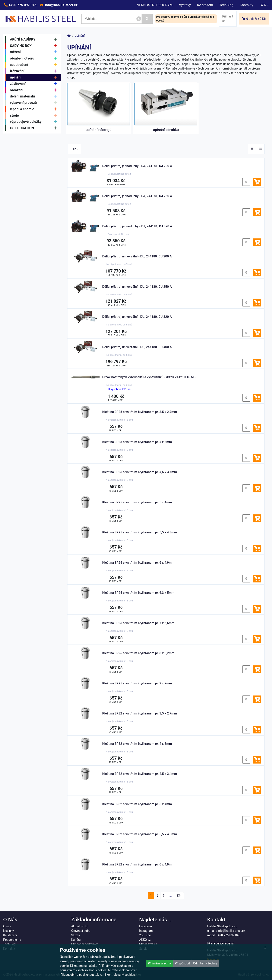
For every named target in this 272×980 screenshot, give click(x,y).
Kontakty (246, 5)
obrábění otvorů (35, 58)
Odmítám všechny (205, 963)
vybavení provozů (35, 103)
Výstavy (185, 5)
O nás (7, 926)
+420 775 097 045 (22, 5)
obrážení (35, 90)
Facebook (146, 926)
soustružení (35, 65)
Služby (76, 935)
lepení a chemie (35, 109)
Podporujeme (12, 940)
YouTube (145, 935)
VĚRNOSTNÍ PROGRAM (155, 5)
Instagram (146, 931)
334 (179, 896)
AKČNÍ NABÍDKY (35, 39)
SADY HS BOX (35, 46)
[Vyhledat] (147, 19)
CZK (263, 5)
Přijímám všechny (160, 963)
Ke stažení (205, 5)
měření (35, 52)
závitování (35, 84)
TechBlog (226, 5)
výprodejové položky (35, 122)
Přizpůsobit (182, 963)
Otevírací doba (81, 931)
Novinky (9, 931)
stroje (35, 116)
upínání (35, 77)
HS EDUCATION (35, 128)
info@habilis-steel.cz (61, 5)
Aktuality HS (79, 926)
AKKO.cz (145, 940)
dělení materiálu (35, 97)
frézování (35, 71)
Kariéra (76, 940)
